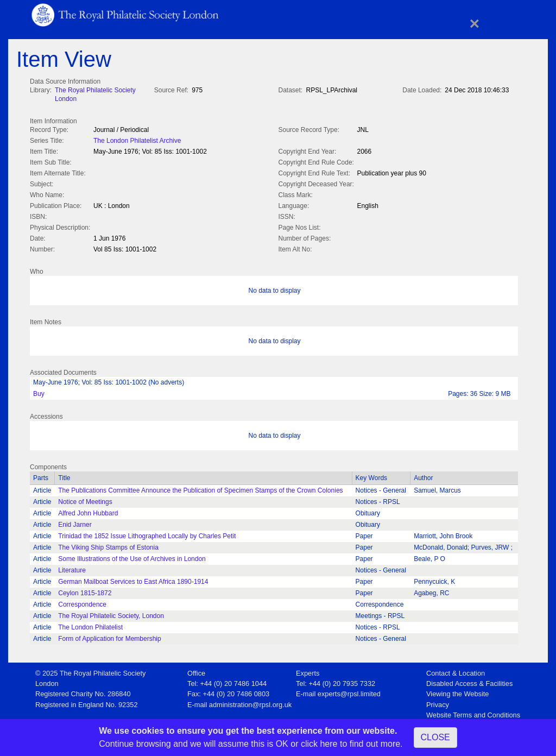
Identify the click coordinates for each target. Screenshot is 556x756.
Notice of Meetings (85, 500)
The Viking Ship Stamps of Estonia (108, 545)
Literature (72, 568)
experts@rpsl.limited (349, 692)
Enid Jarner (75, 522)
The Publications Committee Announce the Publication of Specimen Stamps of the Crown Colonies (200, 488)
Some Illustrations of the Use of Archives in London (132, 557)
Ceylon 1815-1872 (85, 591)
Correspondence (82, 602)
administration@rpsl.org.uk (250, 703)
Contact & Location (456, 671)
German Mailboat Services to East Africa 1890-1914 (133, 579)
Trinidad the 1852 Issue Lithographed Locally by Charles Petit (147, 534)
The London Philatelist (90, 625)
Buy (39, 392)
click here (319, 744)
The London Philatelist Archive (137, 140)
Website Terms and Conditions (473, 713)
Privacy (438, 703)
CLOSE (435, 737)
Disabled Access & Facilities (469, 681)
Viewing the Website (457, 692)
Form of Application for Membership (109, 637)
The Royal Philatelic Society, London (111, 614)
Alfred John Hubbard (88, 511)
